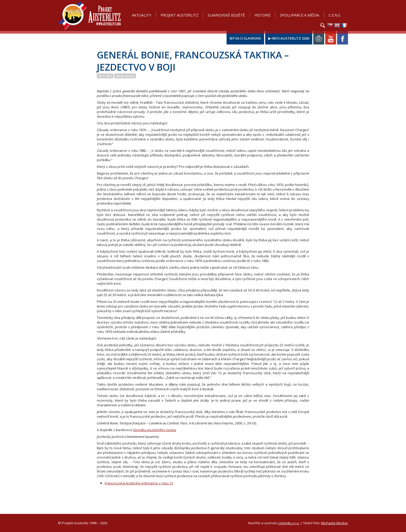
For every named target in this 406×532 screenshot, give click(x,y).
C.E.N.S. (335, 15)
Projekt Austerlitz (89, 16)
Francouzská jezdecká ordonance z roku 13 (139, 483)
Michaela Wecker (335, 523)
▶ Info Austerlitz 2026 (289, 38)
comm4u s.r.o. (289, 523)
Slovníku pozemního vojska (154, 430)
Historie (262, 15)
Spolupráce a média (300, 15)
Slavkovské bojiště (226, 15)
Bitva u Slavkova (245, 38)
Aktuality (142, 15)
